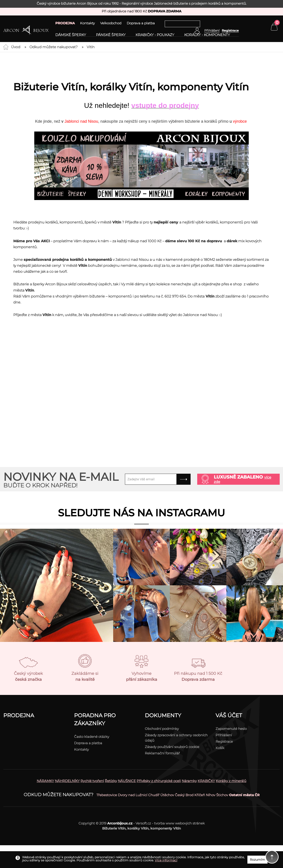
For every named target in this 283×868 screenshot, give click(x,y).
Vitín (91, 47)
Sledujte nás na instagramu (141, 513)
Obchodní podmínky (162, 729)
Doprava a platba (141, 23)
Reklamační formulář (162, 753)
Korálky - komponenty (207, 35)
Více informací (166, 860)
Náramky (189, 781)
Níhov (211, 795)
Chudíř (154, 795)
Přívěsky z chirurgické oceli (159, 781)
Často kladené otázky (92, 737)
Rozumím (257, 860)
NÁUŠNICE (127, 781)
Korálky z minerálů (231, 781)
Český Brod (184, 795)
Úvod (16, 47)
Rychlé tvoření (92, 781)
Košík (220, 748)
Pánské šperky (111, 35)
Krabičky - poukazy (155, 35)
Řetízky (111, 781)
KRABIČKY (206, 781)
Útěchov (167, 795)
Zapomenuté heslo (231, 729)
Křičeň (200, 795)
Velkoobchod (111, 23)
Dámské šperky (71, 35)
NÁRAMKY (45, 781)
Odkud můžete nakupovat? (54, 47)
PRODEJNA (65, 23)
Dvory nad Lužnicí (133, 795)
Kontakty (87, 23)
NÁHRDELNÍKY (67, 781)
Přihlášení (224, 735)
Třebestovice (107, 795)
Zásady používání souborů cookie (172, 747)
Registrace (230, 31)
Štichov (222, 795)
